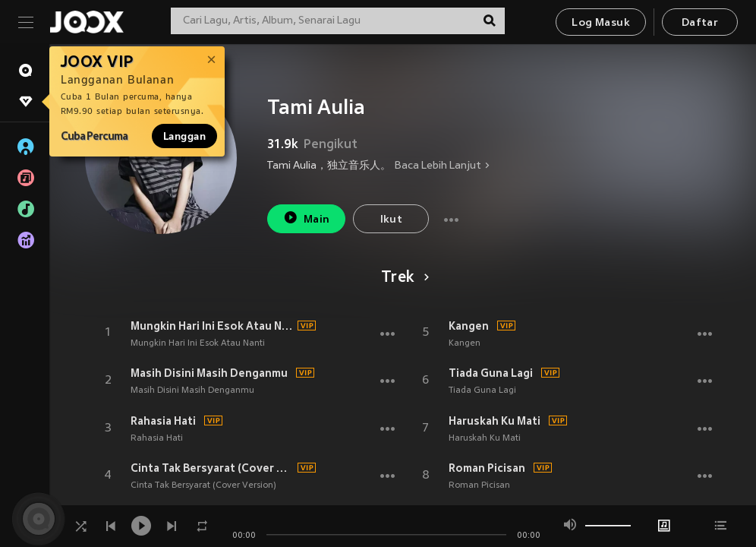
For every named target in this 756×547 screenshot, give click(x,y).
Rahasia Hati (163, 421)
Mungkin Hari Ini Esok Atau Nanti (212, 326)
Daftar (700, 23)
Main (306, 218)
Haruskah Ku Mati (495, 421)
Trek (403, 278)
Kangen (469, 326)
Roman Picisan (487, 468)
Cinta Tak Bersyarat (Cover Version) (212, 468)
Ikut (392, 220)
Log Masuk (601, 23)
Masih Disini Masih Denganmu (209, 373)
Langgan (184, 136)
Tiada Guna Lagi (491, 373)
